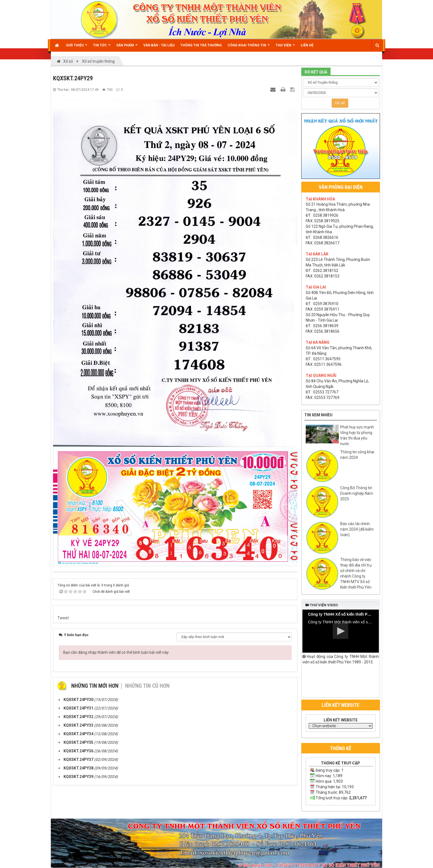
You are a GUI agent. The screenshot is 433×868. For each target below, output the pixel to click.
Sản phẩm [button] (127, 47)
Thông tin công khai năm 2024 (357, 455)
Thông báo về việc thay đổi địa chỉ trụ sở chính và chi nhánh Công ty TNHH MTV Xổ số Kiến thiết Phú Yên (356, 573)
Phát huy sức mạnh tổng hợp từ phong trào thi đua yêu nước (357, 435)
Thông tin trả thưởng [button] (201, 45)
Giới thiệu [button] (77, 47)
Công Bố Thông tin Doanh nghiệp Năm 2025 (357, 493)
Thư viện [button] (285, 47)
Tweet (63, 618)
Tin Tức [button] (102, 47)
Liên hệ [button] (307, 45)
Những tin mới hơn (95, 686)
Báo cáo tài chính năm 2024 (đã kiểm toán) (357, 529)
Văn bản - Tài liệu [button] (159, 45)
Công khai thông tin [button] (249, 47)
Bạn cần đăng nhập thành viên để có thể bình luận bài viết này (116, 652)
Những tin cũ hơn (147, 686)
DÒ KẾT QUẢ (316, 72)
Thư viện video (322, 605)
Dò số (340, 103)
